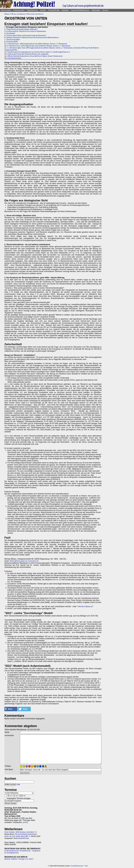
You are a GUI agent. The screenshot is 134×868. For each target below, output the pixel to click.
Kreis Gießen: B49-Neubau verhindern (19, 832)
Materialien (96, 10)
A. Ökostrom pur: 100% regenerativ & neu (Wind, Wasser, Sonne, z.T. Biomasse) (37, 44)
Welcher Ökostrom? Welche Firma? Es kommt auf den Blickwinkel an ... (33, 38)
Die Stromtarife (12, 42)
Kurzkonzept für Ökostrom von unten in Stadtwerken (26, 31)
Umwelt (43, 10)
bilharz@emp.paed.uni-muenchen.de (24, 561)
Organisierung (32, 10)
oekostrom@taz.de (85, 606)
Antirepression (19, 10)
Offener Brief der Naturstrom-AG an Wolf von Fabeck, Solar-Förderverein (35, 56)
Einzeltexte (11, 33)
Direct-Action (6, 10)
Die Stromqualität (13, 40)
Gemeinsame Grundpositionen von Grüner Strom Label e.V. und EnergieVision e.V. (39, 52)
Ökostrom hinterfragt (35, 14)
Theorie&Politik (54, 10)
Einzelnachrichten (14, 58)
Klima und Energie (19, 14)
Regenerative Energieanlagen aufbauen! (22, 29)
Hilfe (18, 785)
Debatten (65, 10)
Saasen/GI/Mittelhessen (80, 10)
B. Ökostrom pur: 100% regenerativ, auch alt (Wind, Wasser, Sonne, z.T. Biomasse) (39, 46)
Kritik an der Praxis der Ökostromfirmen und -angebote (28, 54)
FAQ (86, 866)
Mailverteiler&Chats (21, 838)
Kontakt (73, 866)
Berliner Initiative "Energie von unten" (19, 859)
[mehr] (25, 822)
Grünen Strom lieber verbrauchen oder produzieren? (26, 35)
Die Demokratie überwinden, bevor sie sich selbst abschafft (21, 835)
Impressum (80, 866)
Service (105, 10)
